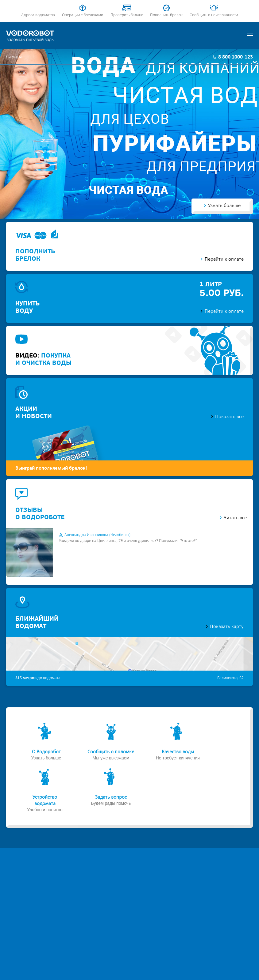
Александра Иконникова (97, 535)
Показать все (229, 417)
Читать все (235, 518)
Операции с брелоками (83, 15)
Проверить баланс (127, 15)
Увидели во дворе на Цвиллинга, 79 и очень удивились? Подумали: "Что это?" (128, 541)
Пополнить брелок (166, 15)
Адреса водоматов (38, 15)
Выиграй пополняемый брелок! (51, 468)
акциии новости (34, 413)
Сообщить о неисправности (214, 15)
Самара (14, 57)
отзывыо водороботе (40, 514)
